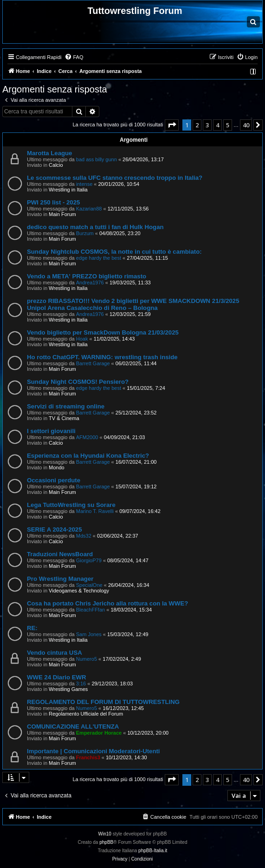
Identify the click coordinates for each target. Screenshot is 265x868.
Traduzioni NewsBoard (60, 554)
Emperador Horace (99, 733)
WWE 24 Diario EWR (57, 677)
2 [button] (197, 125)
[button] (172, 125)
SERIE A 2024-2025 (55, 529)
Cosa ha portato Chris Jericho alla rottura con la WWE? (107, 603)
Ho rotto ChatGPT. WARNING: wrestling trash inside (102, 357)
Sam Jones (89, 634)
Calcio (56, 165)
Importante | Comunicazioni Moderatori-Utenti (94, 751)
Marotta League (49, 153)
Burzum (85, 233)
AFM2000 (87, 437)
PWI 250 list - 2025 (53, 202)
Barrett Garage (93, 363)
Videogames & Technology (79, 591)
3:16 (81, 684)
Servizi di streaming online (66, 406)
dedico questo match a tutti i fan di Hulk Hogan (95, 227)
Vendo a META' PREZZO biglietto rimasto (87, 276)
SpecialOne (89, 585)
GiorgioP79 (89, 560)
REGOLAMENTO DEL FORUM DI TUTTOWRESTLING (103, 702)
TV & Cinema (64, 418)
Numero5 (87, 659)
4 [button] (217, 125)
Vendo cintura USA (55, 653)
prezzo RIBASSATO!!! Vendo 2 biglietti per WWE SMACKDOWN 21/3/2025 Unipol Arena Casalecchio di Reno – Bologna (133, 304)
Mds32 (84, 536)
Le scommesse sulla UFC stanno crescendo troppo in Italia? (115, 178)
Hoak (82, 339)
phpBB (106, 842)
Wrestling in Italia (68, 190)
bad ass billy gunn (97, 159)
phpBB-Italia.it (153, 851)
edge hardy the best (99, 258)
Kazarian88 (89, 209)
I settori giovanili (51, 431)
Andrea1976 (90, 283)
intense (84, 184)
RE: (32, 628)
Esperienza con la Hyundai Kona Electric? (88, 456)
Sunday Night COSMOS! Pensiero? (78, 382)
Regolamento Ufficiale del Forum (86, 714)
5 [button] (228, 125)
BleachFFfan (90, 610)
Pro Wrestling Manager (60, 579)
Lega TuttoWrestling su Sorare (71, 505)
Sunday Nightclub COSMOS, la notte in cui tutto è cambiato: (114, 252)
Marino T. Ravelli (95, 511)
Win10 (105, 834)
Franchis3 (88, 757)
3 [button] (207, 125)
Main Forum (62, 214)
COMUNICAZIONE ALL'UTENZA (73, 727)
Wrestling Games (68, 689)
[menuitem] (74, 57)
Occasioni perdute (54, 480)
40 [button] (246, 125)
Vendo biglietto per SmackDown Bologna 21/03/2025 (103, 332)
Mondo (57, 467)
